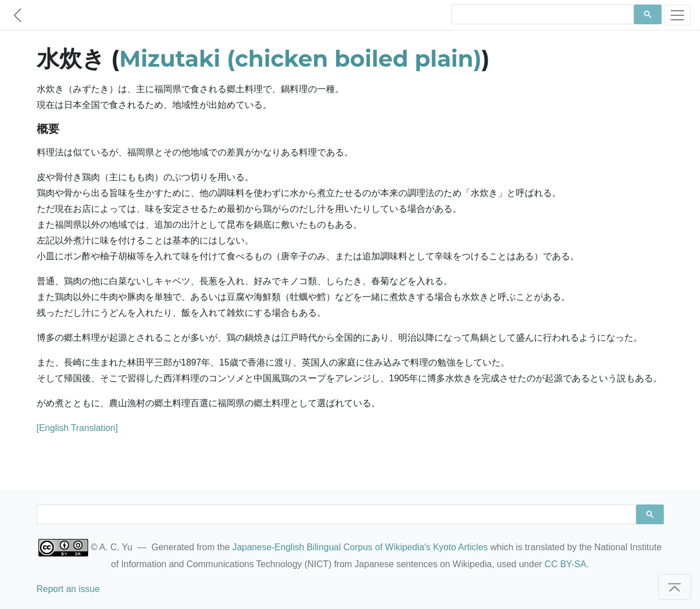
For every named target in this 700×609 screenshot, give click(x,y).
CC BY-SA (566, 564)
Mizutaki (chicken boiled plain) (300, 58)
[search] (542, 15)
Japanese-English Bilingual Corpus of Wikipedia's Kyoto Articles (360, 547)
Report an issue (68, 589)
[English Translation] (77, 428)
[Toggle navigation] (677, 15)
